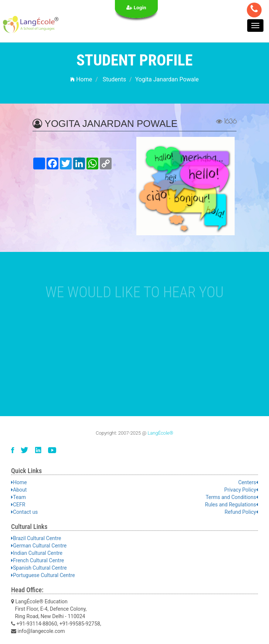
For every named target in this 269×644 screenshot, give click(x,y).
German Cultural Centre (39, 546)
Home (81, 79)
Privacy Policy (241, 490)
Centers (248, 482)
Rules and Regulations (231, 505)
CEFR (18, 505)
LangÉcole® (160, 433)
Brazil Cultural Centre (36, 538)
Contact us (24, 512)
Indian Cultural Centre (37, 553)
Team (18, 497)
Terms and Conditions (232, 497)
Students (114, 79)
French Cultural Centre (38, 560)
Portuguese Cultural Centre (43, 575)
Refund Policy (241, 512)
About (19, 490)
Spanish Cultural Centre (39, 568)
